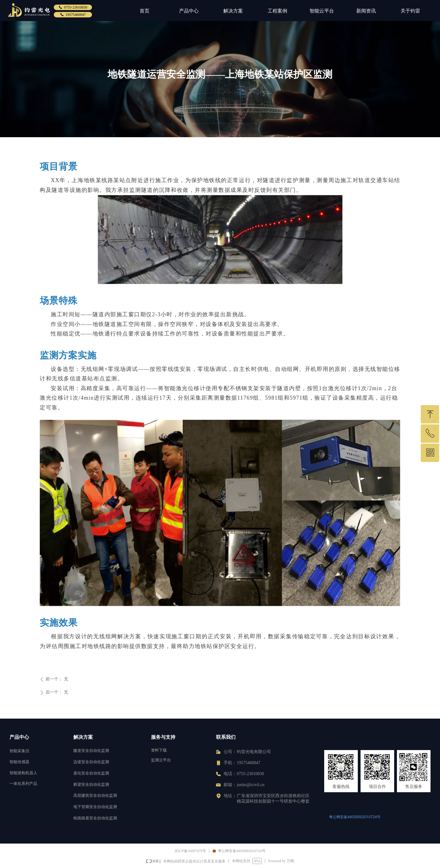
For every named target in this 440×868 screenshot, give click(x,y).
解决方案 (233, 11)
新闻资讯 (366, 11)
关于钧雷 (410, 11)
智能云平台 (322, 11)
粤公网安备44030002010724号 (355, 817)
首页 (145, 11)
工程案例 (277, 11)
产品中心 (189, 11)
